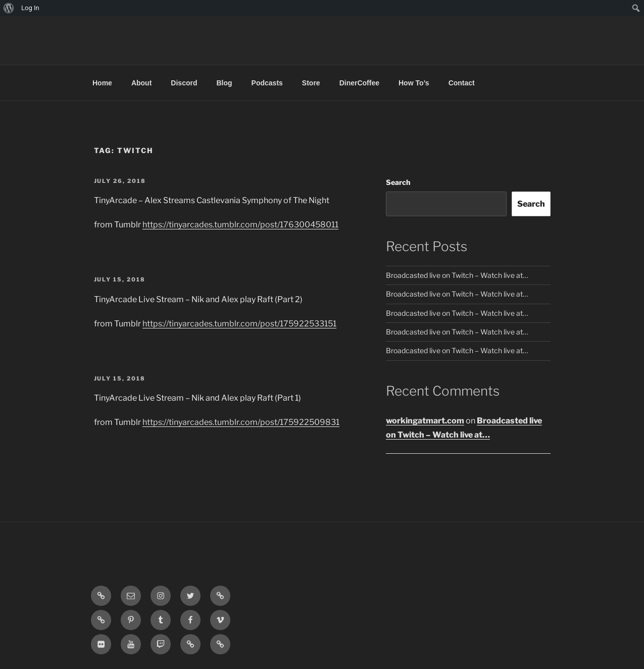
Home (102, 83)
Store (311, 83)
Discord (184, 83)
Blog (224, 83)
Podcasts (267, 83)
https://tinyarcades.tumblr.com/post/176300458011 (240, 225)
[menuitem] (9, 8)
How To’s (414, 83)
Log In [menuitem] (30, 8)
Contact (462, 83)
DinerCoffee (359, 83)
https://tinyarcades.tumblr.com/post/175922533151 (239, 324)
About (141, 83)
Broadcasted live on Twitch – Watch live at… (457, 275)
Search (398, 182)
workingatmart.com (425, 421)
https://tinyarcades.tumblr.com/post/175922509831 (241, 422)
